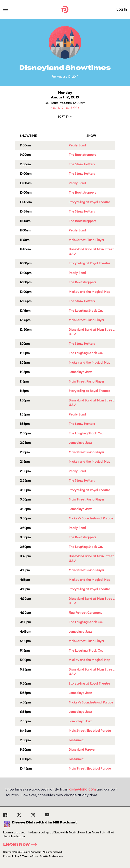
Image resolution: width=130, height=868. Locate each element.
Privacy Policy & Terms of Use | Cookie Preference (33, 856)
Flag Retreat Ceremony (85, 613)
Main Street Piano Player (86, 240)
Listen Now (21, 845)
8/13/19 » (73, 108)
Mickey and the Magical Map (89, 292)
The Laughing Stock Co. (86, 311)
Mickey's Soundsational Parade (91, 518)
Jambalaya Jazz (80, 372)
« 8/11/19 (57, 108)
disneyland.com (82, 789)
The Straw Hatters (82, 164)
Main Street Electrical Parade (90, 731)
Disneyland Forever (82, 750)
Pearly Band (77, 145)
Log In (121, 9)
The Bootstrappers (82, 155)
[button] (65, 117)
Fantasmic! (76, 740)
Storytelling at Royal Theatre (89, 202)
